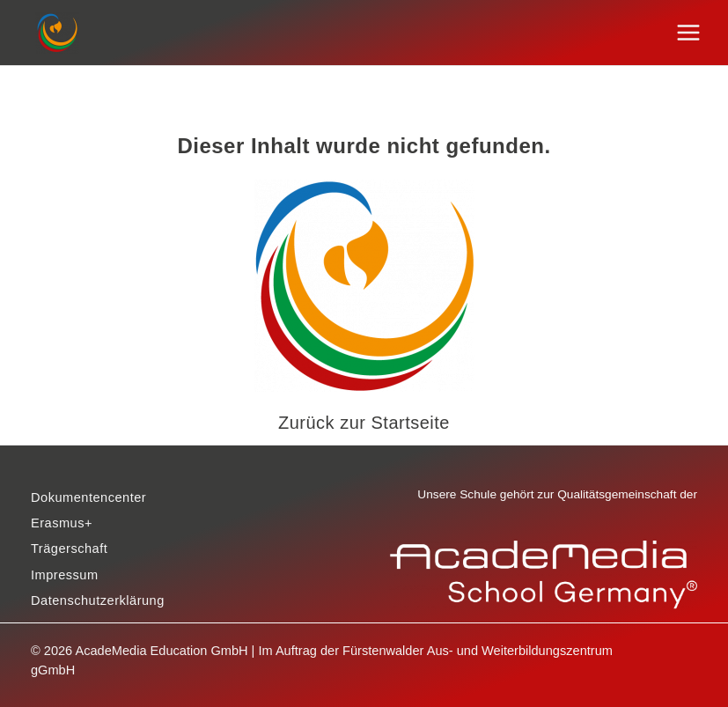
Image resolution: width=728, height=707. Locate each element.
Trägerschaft (69, 549)
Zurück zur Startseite (364, 423)
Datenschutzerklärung (98, 600)
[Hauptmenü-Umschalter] (689, 33)
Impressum (65, 575)
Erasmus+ (62, 523)
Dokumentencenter (88, 497)
